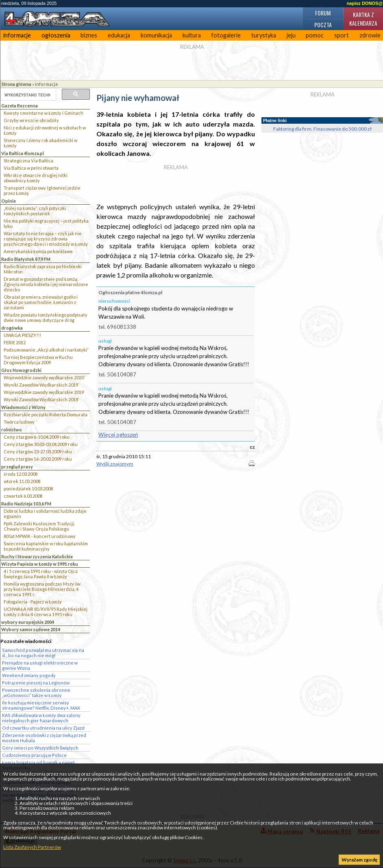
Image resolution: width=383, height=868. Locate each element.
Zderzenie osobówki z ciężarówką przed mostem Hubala (44, 738)
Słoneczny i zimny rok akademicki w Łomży (40, 143)
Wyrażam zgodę (359, 860)
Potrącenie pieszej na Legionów (36, 683)
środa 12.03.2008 (21, 474)
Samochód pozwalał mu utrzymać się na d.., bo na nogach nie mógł (43, 653)
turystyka (264, 35)
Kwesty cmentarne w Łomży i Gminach (44, 113)
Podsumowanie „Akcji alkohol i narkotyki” (46, 350)
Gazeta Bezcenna (20, 106)
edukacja (119, 35)
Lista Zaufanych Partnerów (32, 847)
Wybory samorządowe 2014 (31, 629)
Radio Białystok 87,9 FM (26, 259)
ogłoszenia (56, 35)
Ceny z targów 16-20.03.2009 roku (38, 459)
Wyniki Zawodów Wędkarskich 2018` (41, 399)
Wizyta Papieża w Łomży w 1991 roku (40, 564)
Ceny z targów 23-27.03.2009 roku (38, 451)
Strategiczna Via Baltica (28, 161)
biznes (89, 35)
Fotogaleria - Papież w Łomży (33, 602)
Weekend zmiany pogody (29, 675)
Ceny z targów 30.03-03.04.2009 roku (41, 444)
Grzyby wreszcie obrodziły (31, 120)
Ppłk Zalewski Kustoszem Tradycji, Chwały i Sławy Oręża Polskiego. (39, 526)
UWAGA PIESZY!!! (22, 335)
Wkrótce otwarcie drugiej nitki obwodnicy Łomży (36, 178)
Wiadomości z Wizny (23, 407)
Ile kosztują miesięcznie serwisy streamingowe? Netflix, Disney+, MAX (41, 705)
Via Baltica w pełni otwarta (31, 168)
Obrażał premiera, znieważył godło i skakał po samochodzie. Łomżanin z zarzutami (41, 302)
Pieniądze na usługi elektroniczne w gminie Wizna (40, 665)
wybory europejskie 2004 (28, 622)
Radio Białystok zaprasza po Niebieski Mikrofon (43, 269)
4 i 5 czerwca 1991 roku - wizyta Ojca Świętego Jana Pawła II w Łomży (41, 574)
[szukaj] (27, 95)
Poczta (323, 25)
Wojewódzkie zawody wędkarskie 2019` (44, 392)
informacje (17, 35)
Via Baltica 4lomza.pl (23, 153)
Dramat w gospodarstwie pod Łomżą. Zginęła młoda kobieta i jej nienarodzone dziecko (46, 284)
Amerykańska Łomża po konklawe (38, 251)
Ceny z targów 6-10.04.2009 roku (37, 437)
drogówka (12, 328)
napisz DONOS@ (365, 3)
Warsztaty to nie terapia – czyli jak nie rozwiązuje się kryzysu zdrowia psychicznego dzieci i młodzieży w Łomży (46, 239)
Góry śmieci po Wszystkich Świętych (40, 748)
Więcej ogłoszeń (118, 435)
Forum (323, 13)
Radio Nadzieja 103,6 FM (26, 504)
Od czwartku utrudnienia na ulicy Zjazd (43, 728)
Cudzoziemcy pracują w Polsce (34, 755)
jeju (291, 35)
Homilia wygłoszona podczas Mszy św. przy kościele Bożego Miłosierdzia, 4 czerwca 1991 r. (42, 589)
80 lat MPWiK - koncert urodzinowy (40, 536)
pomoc (315, 35)
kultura (192, 35)
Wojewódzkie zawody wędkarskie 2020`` (45, 377)
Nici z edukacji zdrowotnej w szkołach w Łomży (45, 130)
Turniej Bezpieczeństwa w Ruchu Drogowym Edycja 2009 (38, 360)
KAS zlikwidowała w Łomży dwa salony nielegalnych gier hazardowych (41, 718)
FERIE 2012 (15, 342)
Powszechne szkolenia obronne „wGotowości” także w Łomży (36, 693)
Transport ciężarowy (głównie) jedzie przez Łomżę (42, 190)
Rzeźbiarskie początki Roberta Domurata (46, 414)
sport (342, 35)
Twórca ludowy (19, 422)
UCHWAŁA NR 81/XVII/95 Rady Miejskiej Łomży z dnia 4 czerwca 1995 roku (46, 612)
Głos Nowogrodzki (21, 370)
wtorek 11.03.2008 (22, 481)
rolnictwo (12, 430)
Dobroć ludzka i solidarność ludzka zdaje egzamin (45, 514)
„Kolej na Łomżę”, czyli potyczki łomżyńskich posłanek (35, 211)
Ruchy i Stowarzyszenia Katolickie (37, 556)
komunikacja (156, 35)
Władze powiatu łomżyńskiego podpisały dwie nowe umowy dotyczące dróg (46, 317)
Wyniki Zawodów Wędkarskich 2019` (41, 385)
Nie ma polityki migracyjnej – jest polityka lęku (46, 223)
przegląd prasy (17, 467)
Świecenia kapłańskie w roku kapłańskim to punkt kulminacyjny (46, 546)
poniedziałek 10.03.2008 (28, 489)
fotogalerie (226, 35)
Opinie (9, 201)
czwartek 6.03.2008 (23, 496)
